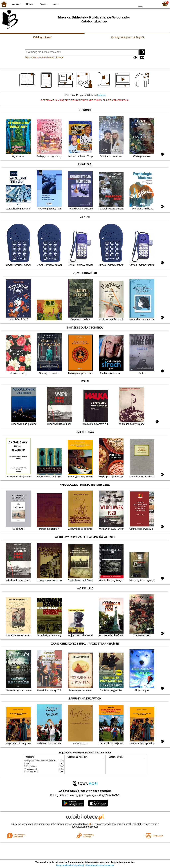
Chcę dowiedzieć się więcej (70, 865)
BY (133, 4)
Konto (56, 4)
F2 (154, 4)
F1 (146, 4)
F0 (140, 4)
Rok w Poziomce (31, 766)
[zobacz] (102, 95)
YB (126, 4)
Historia (30, 4)
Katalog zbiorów (42, 37)
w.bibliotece (83, 824)
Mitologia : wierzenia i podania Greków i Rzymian (43, 761)
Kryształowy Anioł (31, 772)
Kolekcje (59, 57)
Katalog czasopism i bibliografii (127, 37)
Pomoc (43, 4)
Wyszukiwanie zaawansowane (40, 57)
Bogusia (27, 764)
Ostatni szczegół (31, 769)
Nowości (16, 4)
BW (119, 4)
